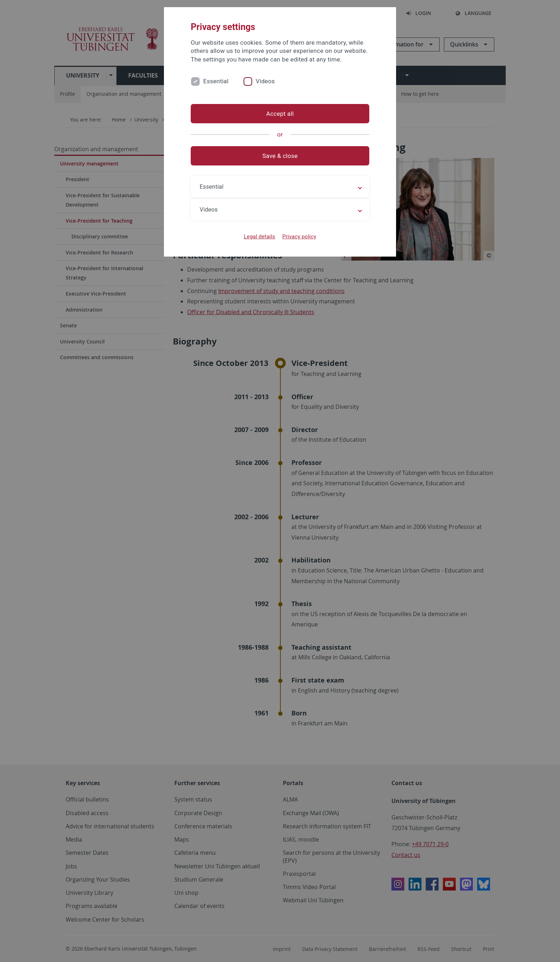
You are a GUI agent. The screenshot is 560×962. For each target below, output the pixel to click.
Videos (265, 81)
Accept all (280, 114)
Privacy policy (299, 237)
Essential (216, 81)
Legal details (260, 237)
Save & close (280, 156)
